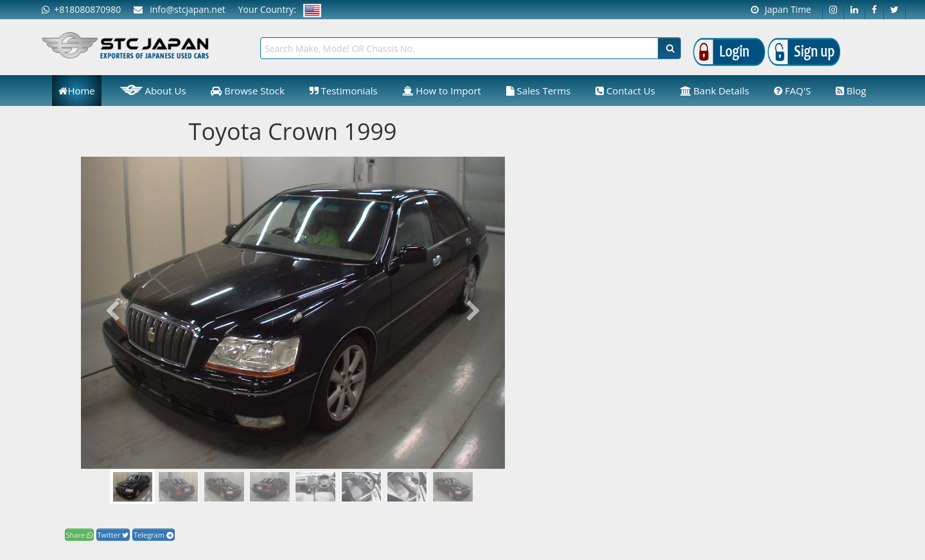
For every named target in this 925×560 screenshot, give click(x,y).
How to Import (442, 91)
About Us (153, 90)
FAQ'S (792, 91)
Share (79, 535)
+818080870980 (81, 9)
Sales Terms (539, 91)
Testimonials (344, 91)
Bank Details (715, 91)
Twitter (113, 535)
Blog (851, 91)
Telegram (154, 535)
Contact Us (625, 91)
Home (76, 91)
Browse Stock (248, 91)
